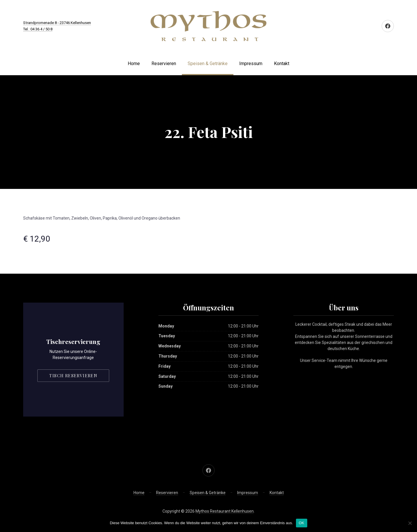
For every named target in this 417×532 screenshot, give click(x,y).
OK (302, 523)
